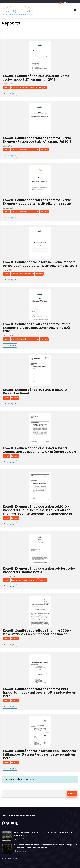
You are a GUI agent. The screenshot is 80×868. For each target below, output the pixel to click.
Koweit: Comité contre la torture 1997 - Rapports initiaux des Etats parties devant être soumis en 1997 (39, 754)
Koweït (6, 87)
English (64, 3)
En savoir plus (10, 94)
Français (70, 3)
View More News (9, 858)
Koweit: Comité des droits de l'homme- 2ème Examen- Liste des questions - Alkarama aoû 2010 (37, 328)
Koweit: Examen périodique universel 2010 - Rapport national (36, 391)
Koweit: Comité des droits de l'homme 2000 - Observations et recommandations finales (37, 632)
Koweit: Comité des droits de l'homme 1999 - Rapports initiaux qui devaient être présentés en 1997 (40, 692)
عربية (76, 3)
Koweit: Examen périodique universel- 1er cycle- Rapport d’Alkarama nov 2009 (39, 570)
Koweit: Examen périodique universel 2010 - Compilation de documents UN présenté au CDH (39, 450)
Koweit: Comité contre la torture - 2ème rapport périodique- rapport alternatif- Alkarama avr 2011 (40, 264)
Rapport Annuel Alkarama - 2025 (19, 779)
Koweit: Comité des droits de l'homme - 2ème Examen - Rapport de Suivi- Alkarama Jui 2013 (37, 140)
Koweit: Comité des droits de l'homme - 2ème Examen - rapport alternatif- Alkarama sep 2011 (38, 202)
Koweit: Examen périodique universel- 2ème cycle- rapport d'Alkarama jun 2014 (36, 78)
